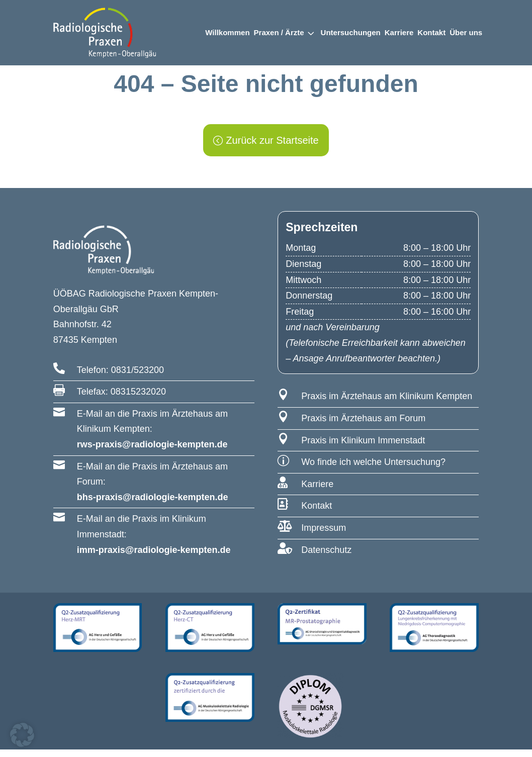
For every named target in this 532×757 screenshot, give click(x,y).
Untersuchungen (351, 32)
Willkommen (227, 32)
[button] (22, 735)
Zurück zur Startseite (272, 148)
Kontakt (431, 32)
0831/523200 (138, 377)
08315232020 (138, 399)
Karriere (399, 32)
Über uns (466, 32)
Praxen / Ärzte (279, 32)
